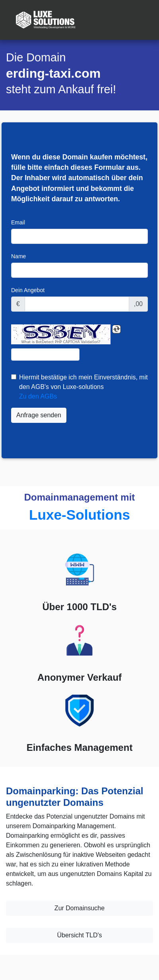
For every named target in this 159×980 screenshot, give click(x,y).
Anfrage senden (39, 415)
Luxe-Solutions (79, 515)
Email (18, 222)
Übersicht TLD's (79, 935)
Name (18, 256)
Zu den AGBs (38, 396)
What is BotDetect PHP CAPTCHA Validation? (61, 342)
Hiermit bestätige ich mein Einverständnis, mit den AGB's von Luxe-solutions (83, 382)
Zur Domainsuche (79, 908)
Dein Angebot (28, 290)
